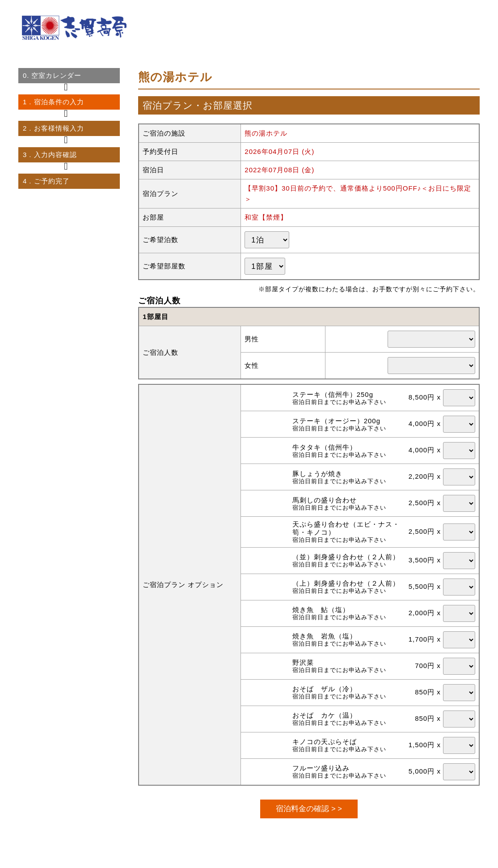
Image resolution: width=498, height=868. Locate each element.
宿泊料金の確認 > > (309, 808)
